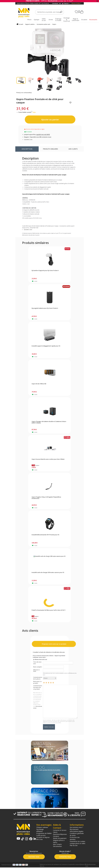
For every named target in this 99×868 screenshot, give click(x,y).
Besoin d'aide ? (76, 3)
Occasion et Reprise (43, 837)
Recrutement (74, 829)
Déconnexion (57, 846)
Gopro (54, 24)
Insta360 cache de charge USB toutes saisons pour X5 (48, 572)
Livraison (56, 836)
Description (27, 149)
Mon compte (57, 844)
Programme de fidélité (44, 833)
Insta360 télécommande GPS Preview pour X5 (45, 535)
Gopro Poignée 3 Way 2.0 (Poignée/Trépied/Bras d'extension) (46, 498)
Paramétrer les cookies (77, 841)
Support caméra (30, 24)
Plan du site (74, 845)
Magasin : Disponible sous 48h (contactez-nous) (38, 137)
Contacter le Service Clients (60, 831)
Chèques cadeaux (42, 827)
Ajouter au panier (50, 119)
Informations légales (77, 831)
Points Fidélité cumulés (25, 112)
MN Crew (39, 839)
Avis (73, 149)
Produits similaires (50, 149)
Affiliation (39, 831)
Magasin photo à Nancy (59, 841)
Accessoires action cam (43, 24)
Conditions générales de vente (77, 834)
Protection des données (75, 838)
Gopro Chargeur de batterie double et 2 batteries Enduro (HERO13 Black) (49, 422)
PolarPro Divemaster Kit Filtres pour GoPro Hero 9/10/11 (49, 610)
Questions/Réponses (60, 834)
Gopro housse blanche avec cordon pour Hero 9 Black (48, 459)
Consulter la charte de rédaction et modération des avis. (49, 652)
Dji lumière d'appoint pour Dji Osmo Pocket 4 (45, 271)
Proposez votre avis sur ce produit (54, 644)
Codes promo (41, 835)
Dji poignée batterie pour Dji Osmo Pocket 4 (45, 308)
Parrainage (40, 829)
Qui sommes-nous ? (76, 827)
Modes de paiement (60, 838)
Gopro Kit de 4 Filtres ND (39, 384)
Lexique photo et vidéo (78, 843)
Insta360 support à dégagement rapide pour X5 (46, 346)
